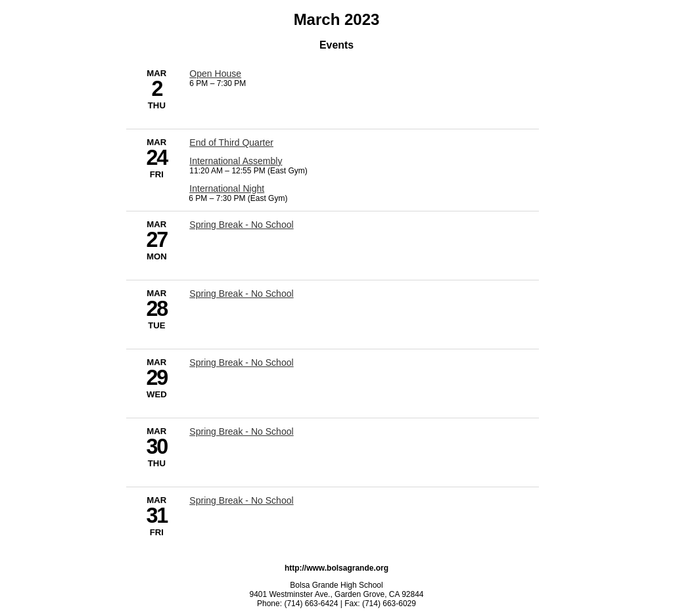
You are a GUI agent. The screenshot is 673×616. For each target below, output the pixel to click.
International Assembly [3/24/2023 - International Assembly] (236, 161)
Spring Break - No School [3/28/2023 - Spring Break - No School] (241, 294)
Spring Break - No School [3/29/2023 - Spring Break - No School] (241, 363)
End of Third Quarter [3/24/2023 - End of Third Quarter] (231, 143)
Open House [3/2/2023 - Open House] (215, 74)
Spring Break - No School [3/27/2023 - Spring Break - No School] (241, 225)
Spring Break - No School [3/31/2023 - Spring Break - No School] (241, 500)
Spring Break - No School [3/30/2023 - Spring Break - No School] (241, 431)
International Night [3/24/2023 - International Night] (227, 188)
